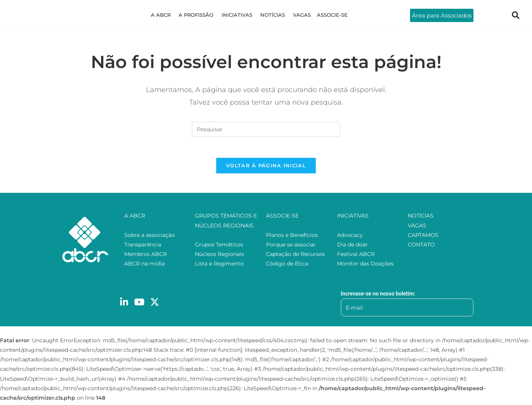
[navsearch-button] (516, 15)
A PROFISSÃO (198, 15)
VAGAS (300, 15)
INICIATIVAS (238, 15)
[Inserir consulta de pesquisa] (266, 129)
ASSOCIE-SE (329, 15)
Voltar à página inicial (266, 168)
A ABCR (164, 15)
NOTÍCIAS (272, 15)
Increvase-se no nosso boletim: (378, 295)
